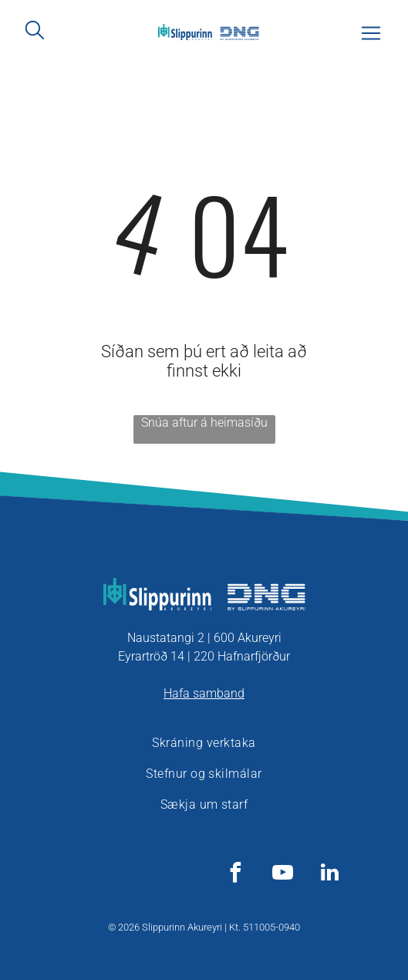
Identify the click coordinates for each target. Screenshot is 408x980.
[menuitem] (204, 743)
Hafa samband (204, 693)
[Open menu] (371, 33)
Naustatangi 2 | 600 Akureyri (204, 638)
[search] (35, 31)
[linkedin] (329, 875)
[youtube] (282, 875)
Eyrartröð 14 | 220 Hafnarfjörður (204, 656)
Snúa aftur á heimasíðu (204, 422)
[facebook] (235, 875)
